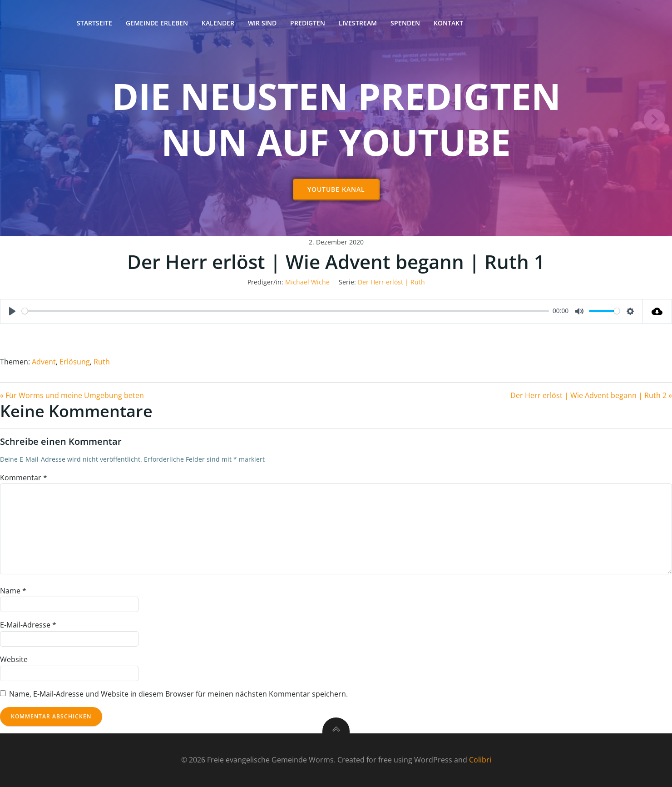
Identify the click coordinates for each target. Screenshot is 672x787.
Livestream (358, 23)
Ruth (102, 362)
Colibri (480, 760)
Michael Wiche (307, 282)
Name (13, 591)
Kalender (218, 23)
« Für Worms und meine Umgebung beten (72, 395)
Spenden (405, 23)
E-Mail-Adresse (28, 625)
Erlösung (75, 362)
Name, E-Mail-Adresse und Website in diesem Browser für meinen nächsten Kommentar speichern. (178, 694)
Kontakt (448, 23)
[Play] (12, 311)
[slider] (285, 311)
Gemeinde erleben (157, 23)
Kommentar (24, 478)
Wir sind (262, 23)
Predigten (308, 23)
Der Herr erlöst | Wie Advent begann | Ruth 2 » (591, 395)
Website (14, 659)
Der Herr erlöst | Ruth (391, 282)
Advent (44, 362)
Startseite (94, 23)
